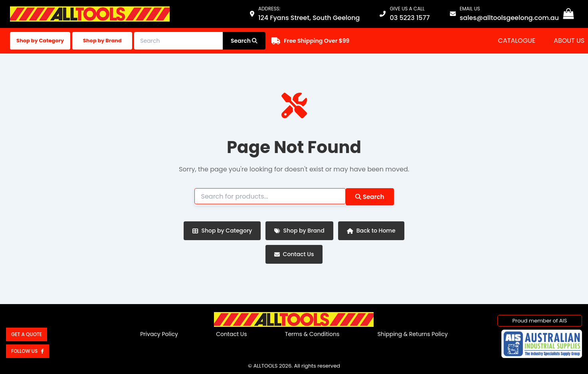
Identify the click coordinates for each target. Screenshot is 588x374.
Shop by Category (40, 41)
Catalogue (517, 41)
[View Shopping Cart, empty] (568, 14)
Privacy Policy (159, 334)
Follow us (28, 351)
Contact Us (294, 254)
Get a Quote (27, 334)
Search (370, 197)
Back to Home (371, 231)
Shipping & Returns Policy (413, 334)
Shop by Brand (102, 41)
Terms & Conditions (312, 334)
